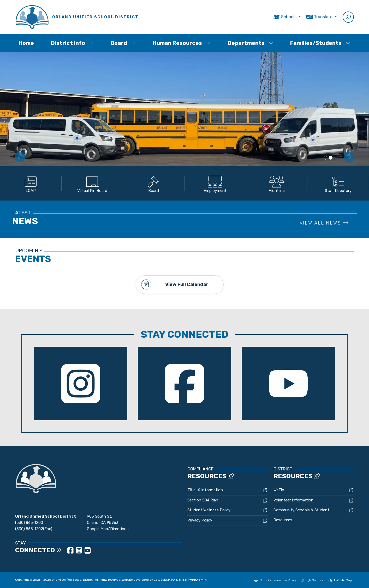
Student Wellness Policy (209, 510)
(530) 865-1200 (29, 523)
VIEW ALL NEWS (324, 223)
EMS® (183, 579)
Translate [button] (324, 17)
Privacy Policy (200, 520)
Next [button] (349, 157)
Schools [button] (289, 17)
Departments (250, 43)
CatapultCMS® (164, 579)
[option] (184, 109)
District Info (72, 43)
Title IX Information (205, 490)
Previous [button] (20, 157)
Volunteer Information (293, 500)
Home (26, 43)
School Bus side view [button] (331, 158)
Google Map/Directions (108, 529)
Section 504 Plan (203, 500)
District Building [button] (325, 158)
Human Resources (182, 43)
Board (123, 43)
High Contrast (314, 580)
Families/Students (320, 43)
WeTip (279, 490)
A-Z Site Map (340, 580)
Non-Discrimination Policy (275, 580)
